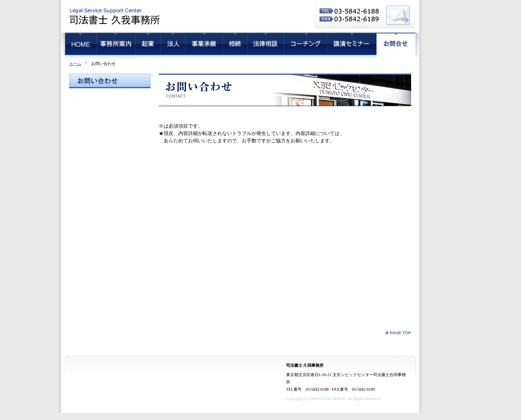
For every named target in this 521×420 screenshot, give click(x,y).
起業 (148, 46)
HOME (79, 46)
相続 (235, 46)
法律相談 (265, 46)
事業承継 (204, 46)
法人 (173, 46)
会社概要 (116, 46)
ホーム (75, 64)
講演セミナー (351, 46)
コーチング (305, 46)
